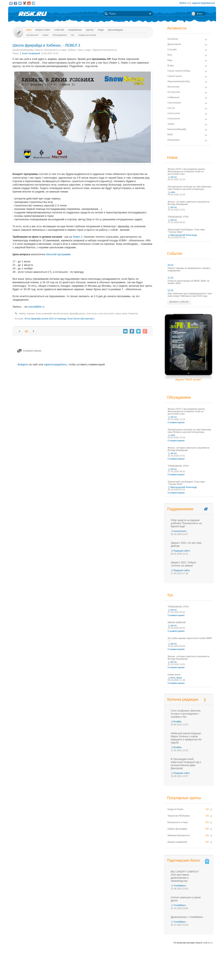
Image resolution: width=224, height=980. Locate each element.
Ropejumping (174, 140)
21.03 (171, 278)
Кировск (31, 314)
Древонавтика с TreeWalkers (187, 917)
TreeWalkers (180, 886)
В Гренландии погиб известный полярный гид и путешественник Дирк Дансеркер (186, 764)
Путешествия (174, 92)
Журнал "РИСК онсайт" (188, 380)
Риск (29, 30)
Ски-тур (171, 108)
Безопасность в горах (55, 50)
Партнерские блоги (189, 861)
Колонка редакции (183, 699)
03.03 (171, 265)
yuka (173, 192)
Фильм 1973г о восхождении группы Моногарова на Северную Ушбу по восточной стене (186, 171)
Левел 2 (78, 237)
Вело (170, 55)
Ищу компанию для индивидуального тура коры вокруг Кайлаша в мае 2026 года (190, 295)
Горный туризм (175, 76)
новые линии (121, 314)
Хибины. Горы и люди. (79, 50)
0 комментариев (176, 422)
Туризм (171, 124)
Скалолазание (174, 103)
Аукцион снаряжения (177, 842)
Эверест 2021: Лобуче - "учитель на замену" (184, 564)
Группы (90, 30)
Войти (183, 3)
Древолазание (174, 44)
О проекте (127, 969)
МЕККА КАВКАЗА (177, 622)
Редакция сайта (182, 551)
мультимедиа (115, 30)
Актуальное (32, 35)
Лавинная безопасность (105, 50)
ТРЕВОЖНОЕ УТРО (178, 217)
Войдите (23, 364)
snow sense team (106, 314)
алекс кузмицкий (44, 314)
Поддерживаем (180, 509)
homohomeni (180, 531)
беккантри (133, 314)
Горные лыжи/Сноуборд (179, 71)
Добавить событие (179, 302)
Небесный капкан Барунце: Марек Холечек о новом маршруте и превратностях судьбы (186, 738)
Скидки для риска (87, 35)
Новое (45, 35)
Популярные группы (184, 798)
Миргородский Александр (184, 235)
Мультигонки (173, 87)
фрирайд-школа (78, 314)
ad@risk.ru (208, 943)
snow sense (92, 314)
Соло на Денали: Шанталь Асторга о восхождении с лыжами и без (186, 714)
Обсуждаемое (60, 35)
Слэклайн (172, 50)
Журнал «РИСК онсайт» (198, 969)
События (59, 30)
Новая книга (174, 675)
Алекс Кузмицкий (31, 53)
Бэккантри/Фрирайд (23, 50)
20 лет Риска (130, 973)
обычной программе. (59, 254)
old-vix (174, 177)
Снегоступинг (174, 113)
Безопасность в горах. (178, 822)
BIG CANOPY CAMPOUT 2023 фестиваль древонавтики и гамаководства (185, 876)
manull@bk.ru (36, 307)
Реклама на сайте (175, 969)
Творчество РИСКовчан (179, 816)
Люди (101, 30)
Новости (39, 50)
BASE (170, 135)
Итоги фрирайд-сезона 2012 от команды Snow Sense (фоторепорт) (59, 319)
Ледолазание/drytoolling (179, 81)
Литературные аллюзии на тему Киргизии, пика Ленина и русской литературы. (190, 188)
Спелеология (174, 119)
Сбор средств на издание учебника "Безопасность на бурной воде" (186, 523)
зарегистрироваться (203, 3)
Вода (170, 60)
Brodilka (178, 722)
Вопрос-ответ (43, 30)
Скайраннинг (174, 97)
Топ (72, 35)
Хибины (22, 314)
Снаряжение (75, 30)
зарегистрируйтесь (55, 364)
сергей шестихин (61, 314)
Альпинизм (173, 39)
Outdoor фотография (177, 829)
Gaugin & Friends (175, 809)
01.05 (171, 290)
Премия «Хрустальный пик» (149, 969)
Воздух (171, 65)
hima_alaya (176, 678)
